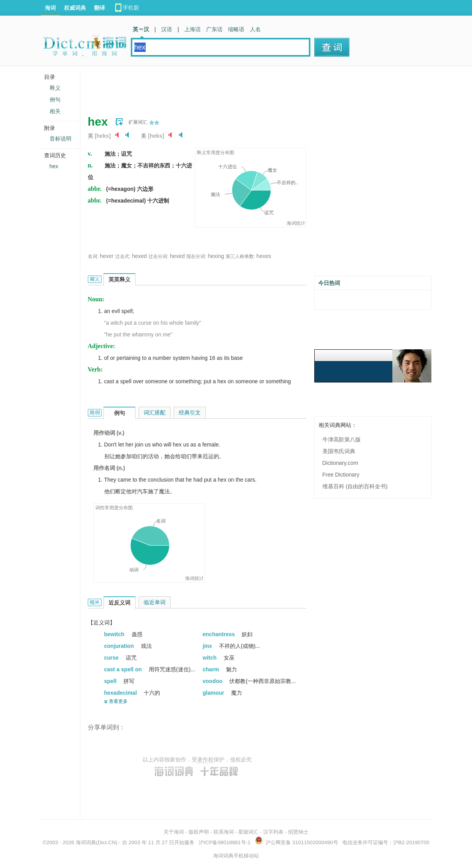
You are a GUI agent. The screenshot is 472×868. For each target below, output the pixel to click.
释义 (55, 88)
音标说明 (61, 139)
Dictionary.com (340, 463)
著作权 (205, 759)
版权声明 (199, 832)
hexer (107, 256)
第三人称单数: (240, 256)
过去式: (123, 256)
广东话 (214, 29)
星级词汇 (248, 832)
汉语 (167, 29)
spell (111, 681)
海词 (50, 8)
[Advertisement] (230, 88)
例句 (55, 100)
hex (54, 166)
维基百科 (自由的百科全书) (355, 486)
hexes (264, 256)
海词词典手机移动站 (236, 856)
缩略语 (236, 29)
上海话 (192, 29)
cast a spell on (124, 669)
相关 (55, 111)
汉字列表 (273, 832)
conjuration (120, 646)
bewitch (115, 634)
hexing (216, 256)
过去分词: (158, 256)
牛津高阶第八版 (342, 439)
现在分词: (196, 256)
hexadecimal (121, 693)
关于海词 (174, 832)
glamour (214, 693)
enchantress (219, 634)
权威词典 (75, 8)
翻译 (100, 8)
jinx (208, 646)
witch (210, 658)
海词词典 (86, 842)
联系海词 (224, 832)
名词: (93, 256)
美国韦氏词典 (339, 451)
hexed (139, 256)
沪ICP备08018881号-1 (224, 842)
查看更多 (118, 701)
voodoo (213, 681)
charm (212, 669)
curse (112, 658)
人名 (255, 29)
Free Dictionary (341, 475)
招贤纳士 (298, 832)
